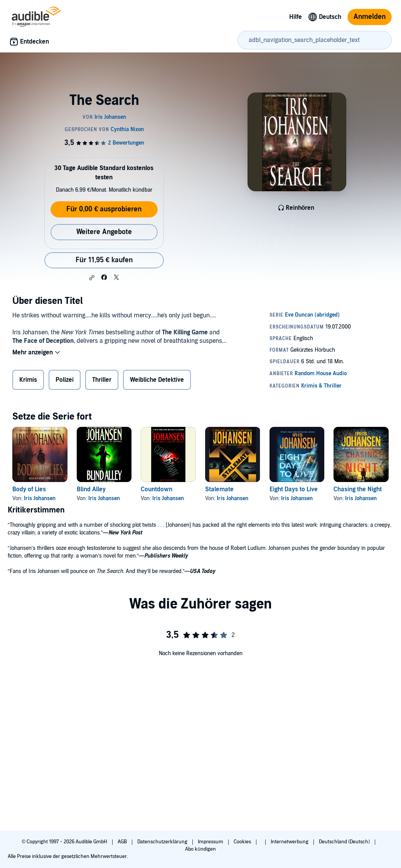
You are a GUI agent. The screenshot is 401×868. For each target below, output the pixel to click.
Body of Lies (29, 489)
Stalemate (219, 489)
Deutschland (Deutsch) (345, 842)
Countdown (157, 489)
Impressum (211, 842)
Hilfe (296, 17)
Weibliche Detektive (157, 380)
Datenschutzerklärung (163, 842)
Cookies (243, 842)
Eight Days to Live (294, 489)
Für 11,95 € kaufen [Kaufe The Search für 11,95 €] (104, 260)
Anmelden (370, 17)
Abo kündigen (200, 849)
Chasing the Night (358, 489)
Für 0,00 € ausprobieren (104, 209)
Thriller (102, 380)
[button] (92, 278)
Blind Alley (91, 489)
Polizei (65, 380)
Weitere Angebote (104, 232)
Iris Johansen (40, 498)
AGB (123, 842)
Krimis (28, 380)
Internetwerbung (290, 842)
